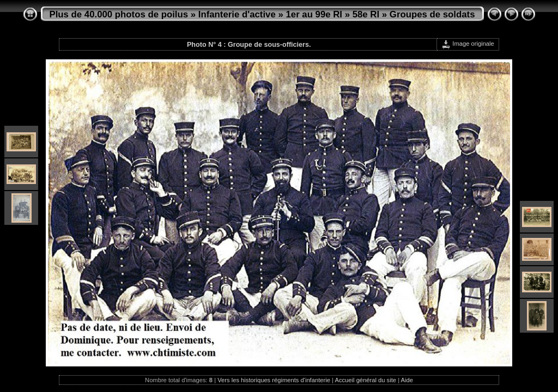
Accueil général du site (365, 380)
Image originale (468, 44)
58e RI (366, 14)
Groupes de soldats (432, 14)
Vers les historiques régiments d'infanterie (274, 380)
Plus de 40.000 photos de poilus (119, 14)
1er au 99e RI (314, 14)
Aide (407, 380)
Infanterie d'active (237, 14)
